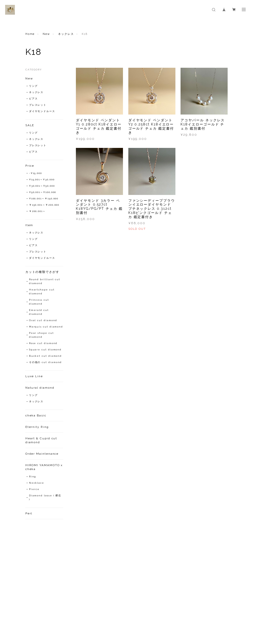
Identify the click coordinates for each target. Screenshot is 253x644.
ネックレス (66, 34)
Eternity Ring (37, 427)
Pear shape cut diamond (41, 335)
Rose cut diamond (43, 343)
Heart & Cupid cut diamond (41, 440)
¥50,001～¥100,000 (43, 192)
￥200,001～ (37, 211)
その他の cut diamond (46, 362)
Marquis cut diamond (46, 327)
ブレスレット (38, 105)
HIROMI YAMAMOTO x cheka (44, 467)
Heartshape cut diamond (42, 292)
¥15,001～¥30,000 (42, 179)
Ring (33, 476)
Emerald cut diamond (39, 312)
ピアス (33, 99)
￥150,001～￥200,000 (44, 205)
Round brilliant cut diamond (45, 281)
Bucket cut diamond (46, 356)
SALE (30, 125)
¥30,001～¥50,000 (42, 186)
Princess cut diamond (39, 302)
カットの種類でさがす (42, 272)
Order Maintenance (42, 454)
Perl (29, 513)
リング (33, 86)
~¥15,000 (35, 173)
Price (30, 166)
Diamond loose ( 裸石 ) (45, 497)
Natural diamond (40, 388)
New (46, 34)
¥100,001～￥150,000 (44, 198)
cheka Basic (36, 415)
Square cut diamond (45, 350)
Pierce (34, 489)
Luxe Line (34, 376)
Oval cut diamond (43, 320)
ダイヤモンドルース (42, 111)
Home (30, 34)
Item (29, 225)
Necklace (37, 483)
